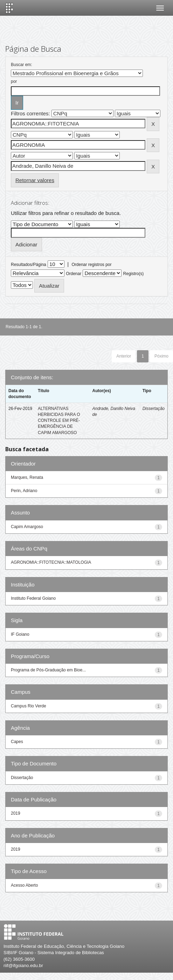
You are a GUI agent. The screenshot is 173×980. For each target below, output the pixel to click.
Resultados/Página (29, 265)
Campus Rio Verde (29, 706)
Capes (17, 742)
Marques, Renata (27, 477)
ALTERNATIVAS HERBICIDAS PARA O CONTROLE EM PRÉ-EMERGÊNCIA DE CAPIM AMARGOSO (59, 421)
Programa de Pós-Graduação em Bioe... (48, 670)
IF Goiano (20, 634)
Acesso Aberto (24, 885)
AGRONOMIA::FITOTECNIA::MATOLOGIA (51, 562)
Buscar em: (22, 65)
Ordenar (74, 274)
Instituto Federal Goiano (33, 598)
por (14, 81)
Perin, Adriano (24, 491)
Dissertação (154, 409)
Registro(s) (134, 274)
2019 (16, 813)
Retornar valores (35, 180)
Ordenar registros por (91, 265)
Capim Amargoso (27, 527)
